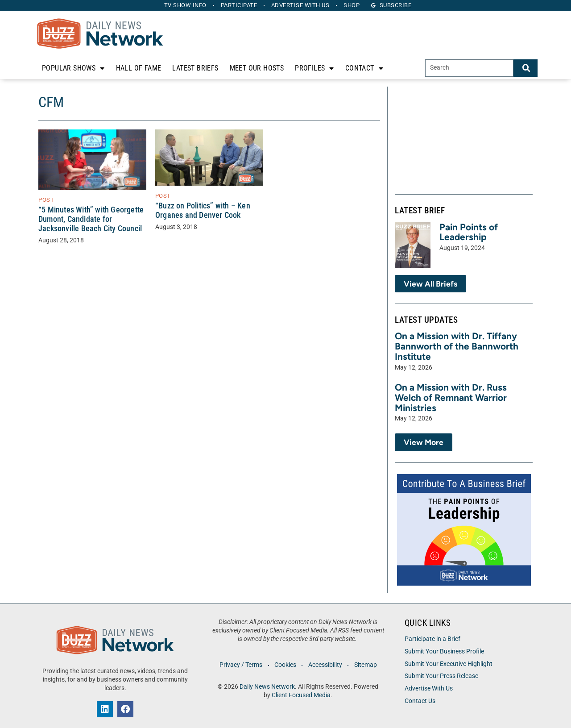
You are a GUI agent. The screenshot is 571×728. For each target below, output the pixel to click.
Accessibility (325, 665)
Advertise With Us (429, 688)
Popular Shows (73, 68)
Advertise (300, 5)
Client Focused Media (301, 695)
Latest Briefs (195, 68)
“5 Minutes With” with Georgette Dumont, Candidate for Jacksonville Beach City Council (91, 219)
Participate (239, 5)
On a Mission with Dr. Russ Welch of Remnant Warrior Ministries (451, 397)
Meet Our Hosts (257, 68)
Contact (364, 68)
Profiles (314, 68)
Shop (352, 5)
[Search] (525, 68)
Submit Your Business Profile (444, 651)
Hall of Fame (139, 68)
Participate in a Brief (432, 639)
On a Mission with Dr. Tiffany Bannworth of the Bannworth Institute (457, 346)
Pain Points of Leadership (469, 232)
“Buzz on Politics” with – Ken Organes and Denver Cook (203, 210)
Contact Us (420, 701)
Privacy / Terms (241, 665)
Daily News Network (267, 687)
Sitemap (366, 665)
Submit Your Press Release (441, 676)
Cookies (285, 665)
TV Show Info (185, 5)
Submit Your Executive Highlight (449, 664)
